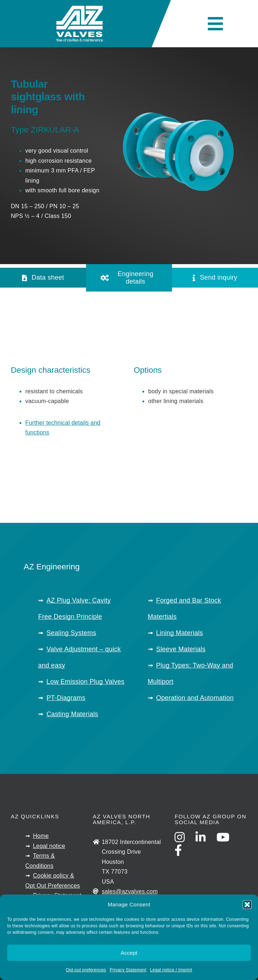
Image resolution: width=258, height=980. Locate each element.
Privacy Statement (128, 970)
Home (41, 836)
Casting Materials (72, 714)
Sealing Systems (72, 633)
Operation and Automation (195, 698)
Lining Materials (180, 633)
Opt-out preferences (86, 970)
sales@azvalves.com (130, 891)
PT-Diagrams (66, 698)
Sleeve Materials (181, 649)
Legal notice (49, 846)
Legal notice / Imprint (171, 970)
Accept (129, 953)
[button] (247, 905)
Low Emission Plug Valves (86, 682)
